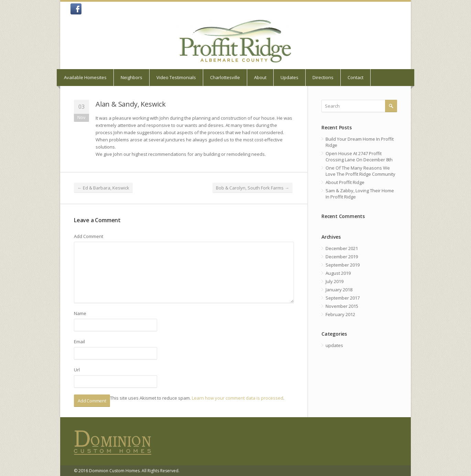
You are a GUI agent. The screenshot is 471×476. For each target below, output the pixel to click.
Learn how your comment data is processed (238, 398)
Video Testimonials (176, 77)
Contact (355, 77)
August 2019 (338, 273)
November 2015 (342, 306)
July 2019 (335, 281)
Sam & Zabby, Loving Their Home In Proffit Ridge (360, 194)
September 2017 (343, 298)
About (260, 77)
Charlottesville (225, 77)
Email (79, 342)
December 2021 (342, 248)
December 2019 (342, 257)
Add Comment (89, 236)
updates (334, 345)
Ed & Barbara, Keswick (103, 188)
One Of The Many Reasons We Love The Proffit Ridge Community (360, 171)
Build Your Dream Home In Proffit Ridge (360, 142)
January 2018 (339, 290)
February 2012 (340, 314)
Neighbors (132, 77)
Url (77, 370)
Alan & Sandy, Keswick (131, 104)
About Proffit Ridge (345, 182)
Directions (323, 77)
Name (80, 313)
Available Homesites (85, 77)
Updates (289, 77)
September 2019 (343, 265)
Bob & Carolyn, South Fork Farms (253, 188)
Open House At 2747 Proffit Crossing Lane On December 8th (359, 156)
